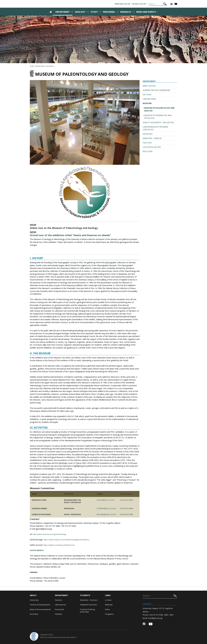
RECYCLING (148, 151)
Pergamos (109, 614)
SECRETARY (148, 134)
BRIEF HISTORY (149, 86)
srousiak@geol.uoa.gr (106, 514)
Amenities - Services (89, 600)
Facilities (59, 614)
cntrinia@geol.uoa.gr (105, 508)
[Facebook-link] (171, 4)
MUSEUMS (147, 103)
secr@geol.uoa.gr (155, 618)
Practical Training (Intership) (87, 611)
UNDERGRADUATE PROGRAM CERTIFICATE (155, 128)
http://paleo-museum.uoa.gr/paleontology (51, 534)
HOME (32, 66)
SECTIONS (147, 95)
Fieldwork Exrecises (89, 605)
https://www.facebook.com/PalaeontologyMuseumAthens (68, 540)
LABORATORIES (149, 99)
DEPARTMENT (63, 12)
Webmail (109, 605)
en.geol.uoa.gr (139, 4)
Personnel (59, 609)
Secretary (34, 614)
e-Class (108, 600)
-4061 (171, 615)
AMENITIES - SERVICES (152, 138)
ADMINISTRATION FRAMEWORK (156, 90)
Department (40, 66)
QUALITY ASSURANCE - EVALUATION (158, 122)
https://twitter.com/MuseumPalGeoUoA (60, 545)
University (34, 600)
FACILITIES (147, 143)
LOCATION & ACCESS (152, 147)
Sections (59, 600)
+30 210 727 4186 (156, 615)
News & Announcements (40, 609)
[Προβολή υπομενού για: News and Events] (157, 12)
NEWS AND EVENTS (146, 12)
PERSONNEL (109, 12)
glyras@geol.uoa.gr (105, 500)
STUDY (94, 12)
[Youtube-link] (176, 4)
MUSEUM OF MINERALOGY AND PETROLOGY (158, 117)
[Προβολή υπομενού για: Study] (99, 12)
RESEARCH (126, 12)
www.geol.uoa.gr (122, 4)
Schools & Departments (40, 605)
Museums (50, 66)
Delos (108, 609)
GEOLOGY (80, 12)
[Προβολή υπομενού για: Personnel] (117, 12)
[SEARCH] (158, 4)
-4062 (166, 615)
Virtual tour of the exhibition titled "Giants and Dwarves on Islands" (70, 235)
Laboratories (60, 605)
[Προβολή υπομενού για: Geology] (87, 12)
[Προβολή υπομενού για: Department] (71, 12)
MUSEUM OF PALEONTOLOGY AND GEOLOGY (159, 109)
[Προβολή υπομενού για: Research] (132, 12)
